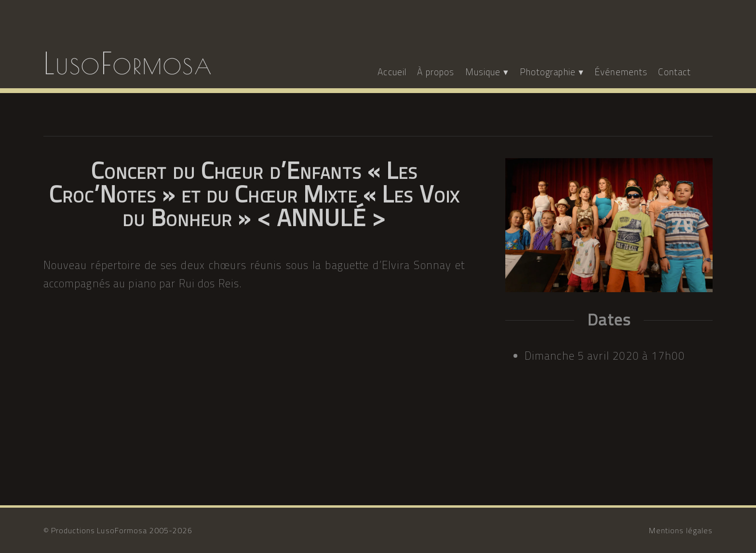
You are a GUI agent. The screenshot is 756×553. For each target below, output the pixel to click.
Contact (675, 72)
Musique (483, 72)
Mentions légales (681, 530)
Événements (621, 72)
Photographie (548, 72)
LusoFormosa (128, 63)
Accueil (392, 72)
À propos (436, 72)
